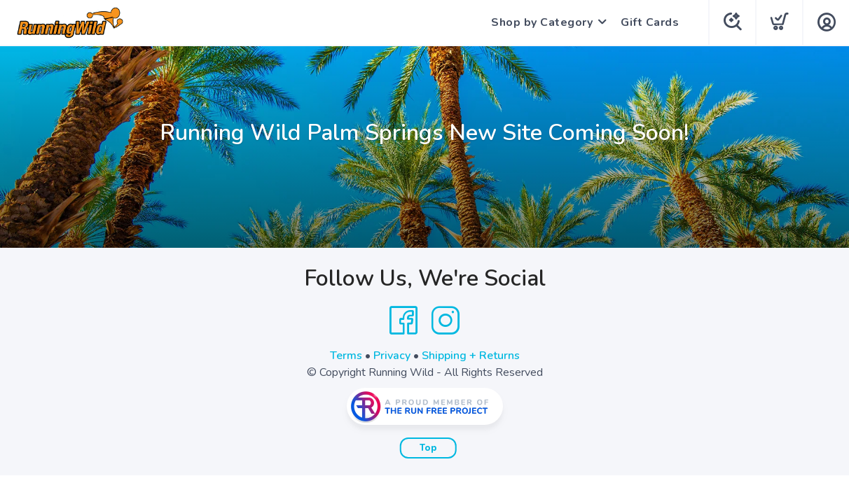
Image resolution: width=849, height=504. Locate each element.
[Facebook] (403, 321)
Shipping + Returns (471, 356)
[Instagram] (446, 321)
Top (428, 448)
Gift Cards (650, 22)
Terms (346, 356)
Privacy (392, 356)
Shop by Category (542, 22)
